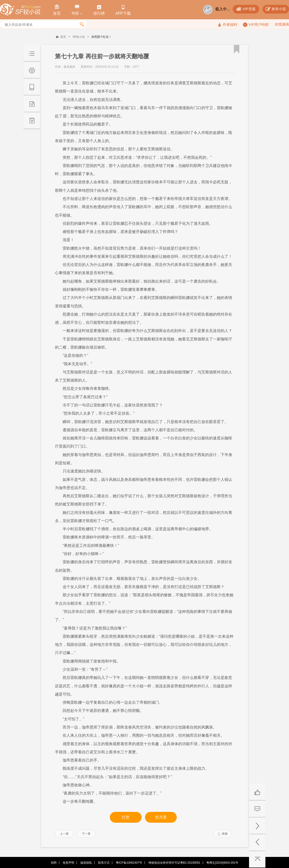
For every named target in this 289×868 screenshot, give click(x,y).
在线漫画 (282, 24)
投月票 (161, 817)
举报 (223, 834)
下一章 (86, 834)
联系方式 (104, 863)
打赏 (126, 817)
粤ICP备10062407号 (129, 863)
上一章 (64, 834)
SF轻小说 (79, 37)
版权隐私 (86, 863)
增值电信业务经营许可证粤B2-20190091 (174, 863)
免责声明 (68, 863)
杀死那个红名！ (101, 37)
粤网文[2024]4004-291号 (222, 863)
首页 (63, 37)
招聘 (54, 863)
